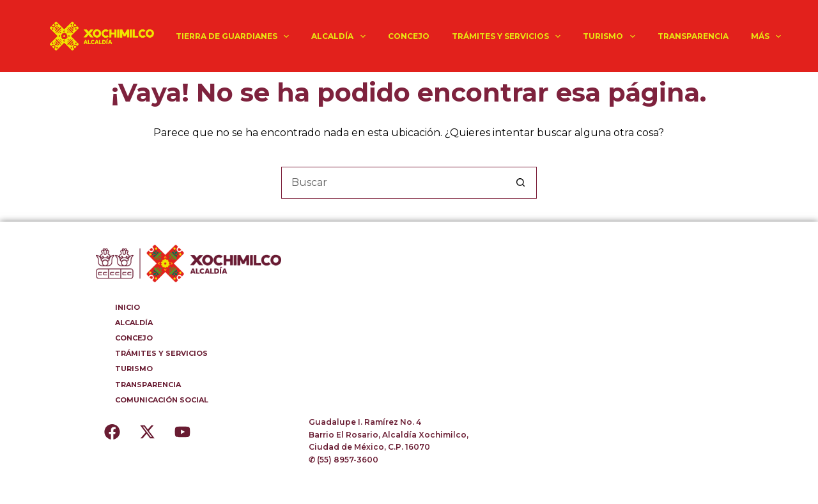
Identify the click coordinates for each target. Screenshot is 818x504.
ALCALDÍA (341, 36)
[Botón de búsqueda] (521, 183)
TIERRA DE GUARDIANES (235, 36)
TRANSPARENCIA (693, 36)
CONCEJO (409, 36)
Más (768, 36)
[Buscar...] (393, 183)
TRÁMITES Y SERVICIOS (509, 36)
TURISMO (611, 36)
